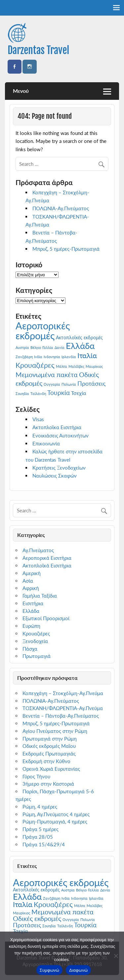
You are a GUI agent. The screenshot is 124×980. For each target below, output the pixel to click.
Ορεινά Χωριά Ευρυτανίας (51, 769)
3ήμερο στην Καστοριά (48, 784)
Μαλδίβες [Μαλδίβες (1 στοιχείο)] (76, 366)
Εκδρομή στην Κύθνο (46, 761)
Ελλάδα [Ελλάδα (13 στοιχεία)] (80, 346)
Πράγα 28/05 (38, 837)
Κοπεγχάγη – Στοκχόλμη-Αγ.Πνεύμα (63, 693)
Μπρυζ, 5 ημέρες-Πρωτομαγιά (66, 249)
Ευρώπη (31, 626)
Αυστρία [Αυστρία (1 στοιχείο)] (22, 347)
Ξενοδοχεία (35, 641)
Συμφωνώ (50, 970)
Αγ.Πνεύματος (38, 550)
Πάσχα (30, 649)
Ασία (28, 581)
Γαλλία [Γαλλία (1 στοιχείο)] (48, 347)
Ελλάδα (31, 611)
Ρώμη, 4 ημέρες (40, 807)
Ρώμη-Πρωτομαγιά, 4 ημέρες (55, 821)
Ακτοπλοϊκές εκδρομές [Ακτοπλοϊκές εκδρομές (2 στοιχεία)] (79, 337)
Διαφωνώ (78, 970)
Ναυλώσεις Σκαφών (55, 476)
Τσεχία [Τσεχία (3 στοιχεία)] (79, 393)
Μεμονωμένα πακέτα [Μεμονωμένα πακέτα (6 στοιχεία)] (47, 374)
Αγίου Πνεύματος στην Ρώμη (55, 731)
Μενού (21, 91)
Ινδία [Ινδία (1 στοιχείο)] (38, 357)
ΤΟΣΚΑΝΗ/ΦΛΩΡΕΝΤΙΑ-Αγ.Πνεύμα (63, 708)
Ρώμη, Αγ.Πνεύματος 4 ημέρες (56, 814)
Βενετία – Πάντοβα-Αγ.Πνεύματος (61, 716)
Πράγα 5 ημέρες (41, 829)
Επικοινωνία (46, 443)
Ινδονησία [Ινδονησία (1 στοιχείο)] (52, 357)
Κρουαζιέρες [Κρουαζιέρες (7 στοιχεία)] (35, 365)
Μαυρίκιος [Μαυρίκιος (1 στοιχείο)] (94, 366)
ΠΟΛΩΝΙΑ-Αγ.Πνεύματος (61, 208)
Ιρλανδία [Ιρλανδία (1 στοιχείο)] (69, 357)
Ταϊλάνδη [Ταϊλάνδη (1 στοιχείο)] (38, 393)
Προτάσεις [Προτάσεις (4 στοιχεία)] (91, 384)
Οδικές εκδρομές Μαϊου (49, 746)
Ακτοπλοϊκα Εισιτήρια (57, 427)
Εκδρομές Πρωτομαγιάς (49, 753)
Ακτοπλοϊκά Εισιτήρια (47, 565)
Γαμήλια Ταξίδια (40, 596)
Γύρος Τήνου (36, 776)
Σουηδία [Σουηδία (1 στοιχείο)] (22, 393)
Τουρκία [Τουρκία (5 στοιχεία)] (59, 392)
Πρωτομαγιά (37, 656)
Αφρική (31, 588)
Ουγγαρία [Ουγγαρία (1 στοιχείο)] (52, 384)
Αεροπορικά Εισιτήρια (47, 558)
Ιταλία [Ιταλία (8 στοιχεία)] (87, 355)
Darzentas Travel (38, 50)
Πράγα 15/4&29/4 (44, 844)
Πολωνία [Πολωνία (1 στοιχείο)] (69, 384)
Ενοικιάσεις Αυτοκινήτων (61, 435)
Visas (38, 419)
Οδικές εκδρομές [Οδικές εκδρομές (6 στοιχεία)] (37, 918)
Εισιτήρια (33, 603)
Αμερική (32, 573)
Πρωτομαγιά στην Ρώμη (50, 739)
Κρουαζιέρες (36, 633)
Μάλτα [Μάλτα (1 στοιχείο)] (62, 366)
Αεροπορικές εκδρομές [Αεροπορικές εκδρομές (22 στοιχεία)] (43, 330)
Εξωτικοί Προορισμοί (46, 618)
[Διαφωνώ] (116, 956)
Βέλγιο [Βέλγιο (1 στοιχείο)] (36, 347)
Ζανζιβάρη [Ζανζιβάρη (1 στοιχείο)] (24, 357)
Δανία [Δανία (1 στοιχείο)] (60, 347)
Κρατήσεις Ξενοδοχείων (59, 468)
